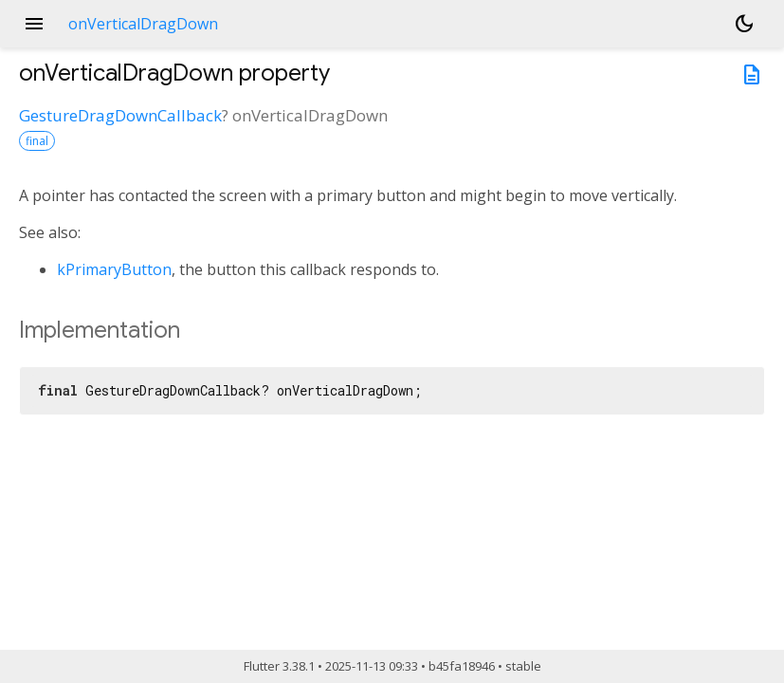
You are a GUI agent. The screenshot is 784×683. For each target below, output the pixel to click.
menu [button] (34, 24)
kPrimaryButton (114, 269)
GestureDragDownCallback (120, 115)
